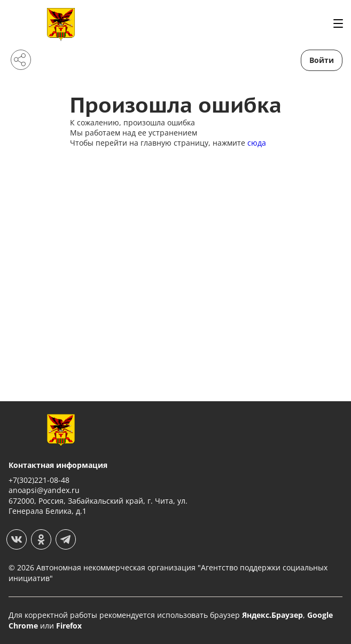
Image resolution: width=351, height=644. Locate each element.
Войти (322, 60)
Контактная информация (58, 465)
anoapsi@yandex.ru (44, 490)
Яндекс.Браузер (272, 615)
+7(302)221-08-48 (39, 480)
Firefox (69, 626)
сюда (257, 143)
